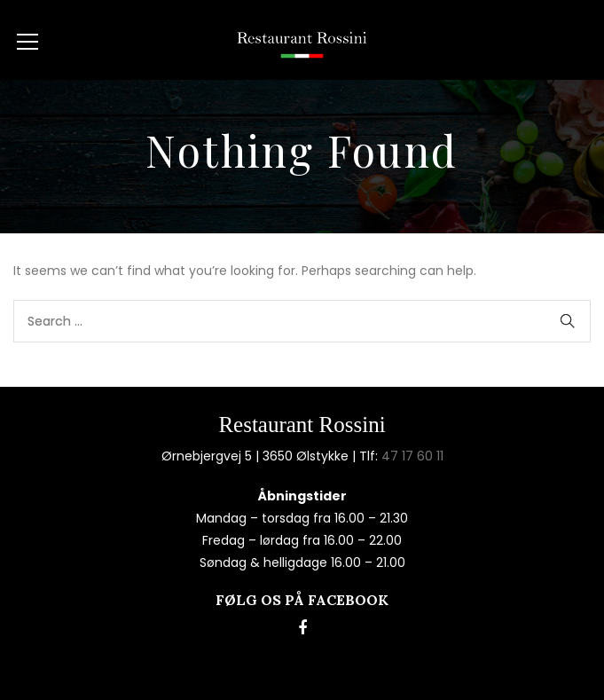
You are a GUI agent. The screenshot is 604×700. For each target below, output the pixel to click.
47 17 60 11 (412, 456)
